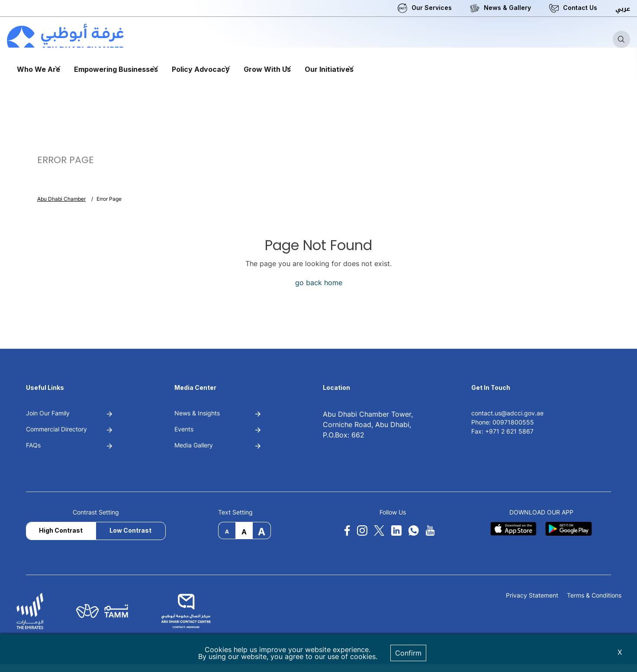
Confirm (408, 653)
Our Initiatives (329, 69)
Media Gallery (194, 445)
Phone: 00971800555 (503, 422)
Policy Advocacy (201, 69)
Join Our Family (48, 413)
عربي (623, 9)
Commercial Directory (56, 429)
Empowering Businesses (116, 69)
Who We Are (39, 69)
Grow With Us (267, 69)
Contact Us (580, 8)
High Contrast (61, 530)
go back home (319, 283)
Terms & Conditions (594, 596)
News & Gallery (507, 8)
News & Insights (197, 413)
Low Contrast (130, 530)
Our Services (432, 8)
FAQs (33, 445)
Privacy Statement (532, 596)
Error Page (109, 199)
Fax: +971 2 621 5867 (502, 431)
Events (184, 429)
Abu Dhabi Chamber (61, 199)
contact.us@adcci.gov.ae (507, 413)
